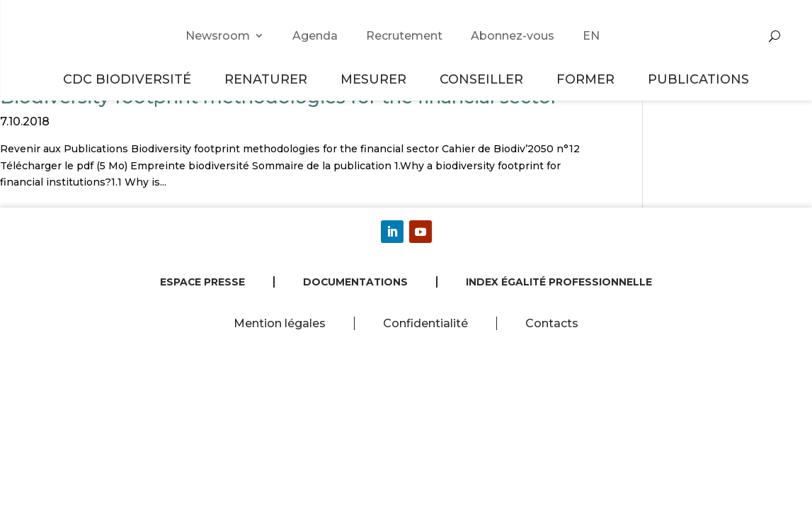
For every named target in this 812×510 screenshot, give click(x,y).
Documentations (355, 282)
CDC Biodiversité (129, 79)
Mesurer (376, 79)
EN (591, 36)
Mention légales (280, 323)
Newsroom (218, 36)
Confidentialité (425, 323)
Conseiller (484, 79)
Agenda (315, 36)
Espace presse (202, 282)
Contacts (552, 323)
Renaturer (268, 79)
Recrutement (404, 36)
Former (588, 79)
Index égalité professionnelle (559, 282)
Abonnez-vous (513, 36)
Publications (698, 79)
